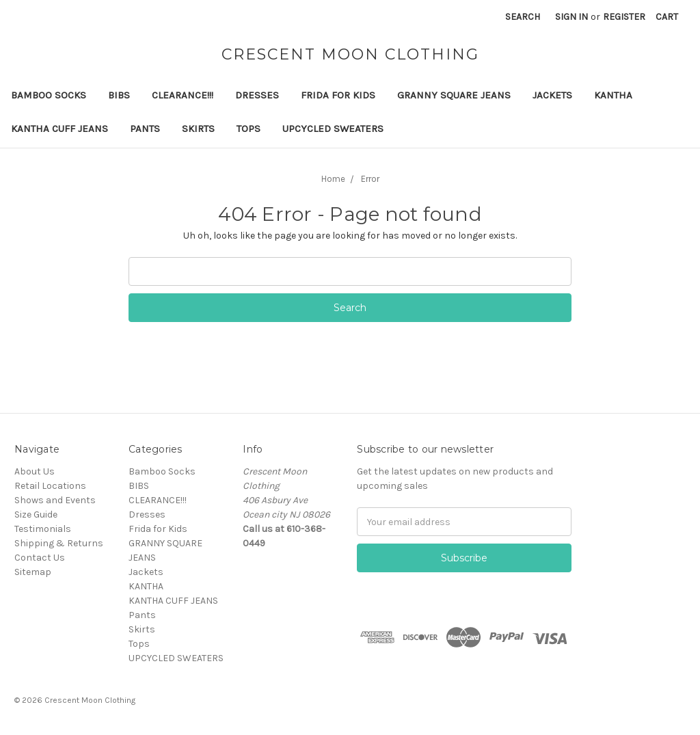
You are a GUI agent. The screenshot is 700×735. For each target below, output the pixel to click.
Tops (248, 129)
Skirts (198, 129)
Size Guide (36, 514)
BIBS (119, 95)
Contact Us (40, 558)
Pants (145, 129)
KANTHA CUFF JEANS (59, 129)
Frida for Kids (338, 95)
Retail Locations (50, 486)
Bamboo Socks (49, 95)
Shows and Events (55, 500)
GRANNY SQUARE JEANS (454, 95)
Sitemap (33, 572)
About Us (35, 471)
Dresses (257, 95)
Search (523, 17)
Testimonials (43, 529)
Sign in (571, 17)
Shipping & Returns (59, 543)
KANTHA (613, 95)
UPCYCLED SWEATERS (333, 129)
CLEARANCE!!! (183, 95)
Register (624, 17)
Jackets (552, 95)
